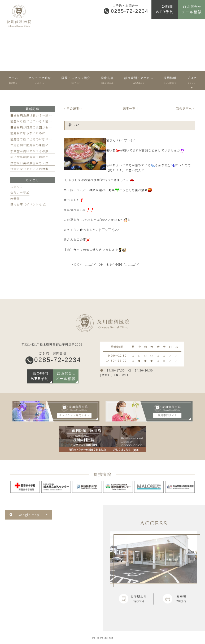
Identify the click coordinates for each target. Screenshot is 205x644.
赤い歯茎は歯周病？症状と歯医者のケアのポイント (47, 157)
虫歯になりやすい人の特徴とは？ (34, 169)
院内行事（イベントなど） (30, 204)
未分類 (15, 198)
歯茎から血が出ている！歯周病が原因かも (41, 121)
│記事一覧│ (129, 108)
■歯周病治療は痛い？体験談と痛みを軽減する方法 (47, 115)
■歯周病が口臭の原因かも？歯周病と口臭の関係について (52, 127)
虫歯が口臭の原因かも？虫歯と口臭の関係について (47, 163)
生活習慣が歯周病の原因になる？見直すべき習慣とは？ (50, 145)
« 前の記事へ (73, 108)
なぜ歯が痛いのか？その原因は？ (34, 151)
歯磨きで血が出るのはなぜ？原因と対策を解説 (44, 139)
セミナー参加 (20, 192)
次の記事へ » (186, 108)
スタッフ (17, 187)
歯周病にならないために (28, 133)
